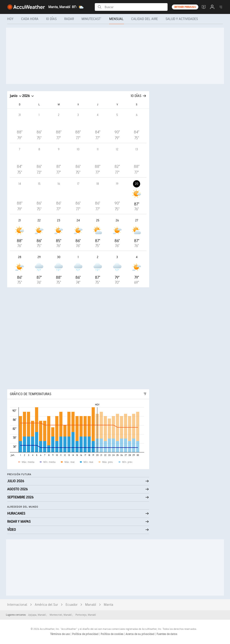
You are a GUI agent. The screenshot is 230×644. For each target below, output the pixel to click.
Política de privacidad (86, 634)
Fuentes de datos (167, 634)
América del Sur (46, 605)
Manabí (91, 605)
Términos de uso (60, 634)
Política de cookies (112, 634)
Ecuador (72, 605)
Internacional (17, 605)
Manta (108, 605)
